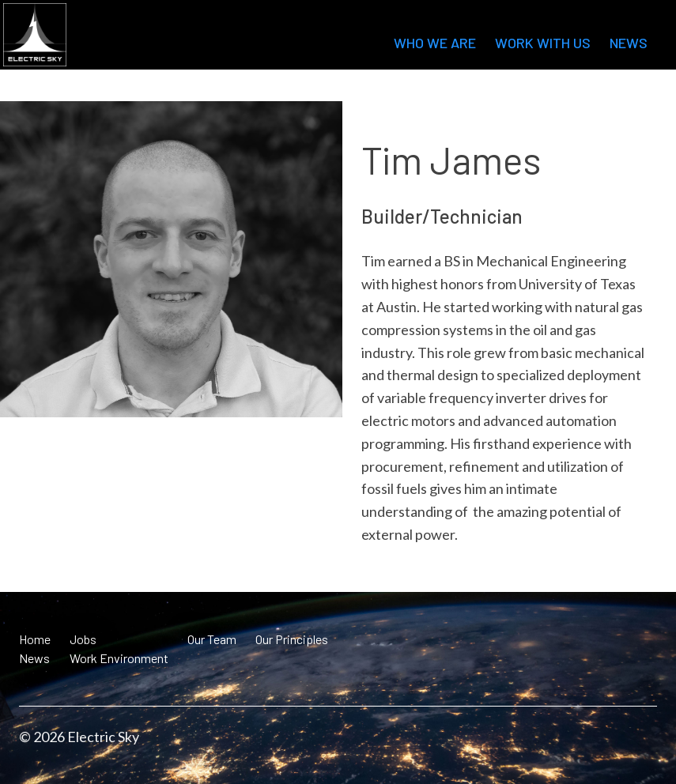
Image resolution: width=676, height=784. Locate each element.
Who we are (435, 43)
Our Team (212, 639)
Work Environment (119, 658)
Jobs (83, 639)
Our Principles (292, 639)
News (629, 43)
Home (35, 639)
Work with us (543, 43)
